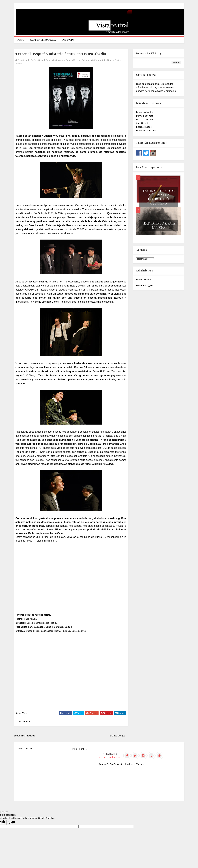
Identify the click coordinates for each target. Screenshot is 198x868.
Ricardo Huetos (144, 127)
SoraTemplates (117, 764)
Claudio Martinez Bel (75, 60)
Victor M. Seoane (145, 119)
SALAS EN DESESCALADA (43, 40)
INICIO (20, 40)
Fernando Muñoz (145, 112)
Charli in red (39, 60)
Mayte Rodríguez (145, 116)
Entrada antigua (117, 736)
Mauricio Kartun (93, 60)
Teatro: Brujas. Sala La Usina (159, 225)
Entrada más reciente (25, 736)
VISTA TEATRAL (26, 748)
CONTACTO (68, 40)
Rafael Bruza (108, 60)
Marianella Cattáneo (146, 131)
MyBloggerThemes (135, 764)
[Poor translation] (11, 822)
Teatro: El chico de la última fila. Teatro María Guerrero (159, 197)
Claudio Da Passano (55, 60)
